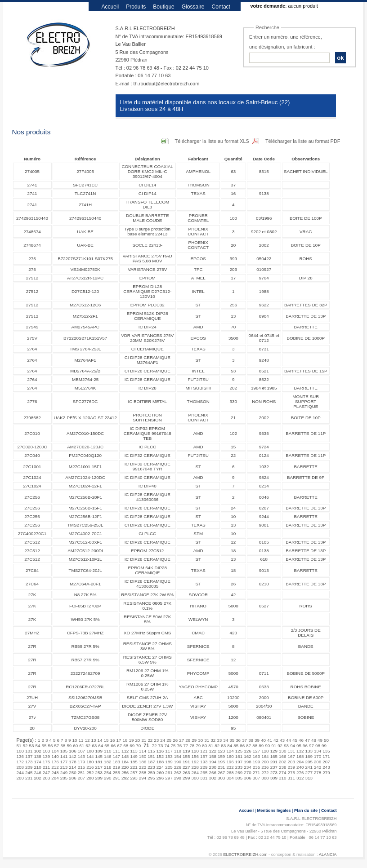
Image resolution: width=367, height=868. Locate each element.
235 (256, 767)
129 (274, 751)
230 (212, 767)
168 (300, 756)
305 (239, 778)
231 (221, 767)
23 (156, 740)
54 (38, 746)
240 (300, 767)
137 (29, 756)
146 (107, 756)
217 (99, 767)
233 (239, 767)
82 (217, 746)
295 (151, 778)
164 (265, 756)
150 (143, 756)
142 (72, 756)
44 (289, 740)
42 (276, 740)
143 (81, 756)
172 (20, 762)
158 (212, 756)
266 (212, 773)
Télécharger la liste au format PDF (303, 141)
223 (151, 767)
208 (20, 767)
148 (125, 756)
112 (125, 751)
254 (107, 773)
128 (265, 751)
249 (64, 773)
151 (151, 756)
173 (29, 762)
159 (221, 756)
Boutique (163, 7)
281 (29, 778)
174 (37, 762)
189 (169, 762)
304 (230, 778)
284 (55, 778)
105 (64, 751)
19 (131, 740)
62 (88, 746)
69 (132, 746)
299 (186, 778)
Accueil (110, 7)
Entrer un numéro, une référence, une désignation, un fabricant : (286, 42)
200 (265, 762)
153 (169, 756)
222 (143, 767)
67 (119, 746)
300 (195, 778)
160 (230, 756)
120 (195, 751)
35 (232, 740)
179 (81, 762)
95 (299, 746)
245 (29, 773)
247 (46, 773)
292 (125, 778)
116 (160, 751)
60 (75, 746)
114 (143, 751)
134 (318, 751)
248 (55, 773)
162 (247, 756)
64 (101, 746)
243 (326, 767)
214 (72, 767)
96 (305, 746)
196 (230, 762)
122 (212, 751)
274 (282, 773)
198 (247, 762)
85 (236, 746)
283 (46, 778)
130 (282, 751)
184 (125, 762)
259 (151, 773)
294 (143, 778)
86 (242, 746)
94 (293, 746)
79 (198, 746)
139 (46, 756)
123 (221, 751)
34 (226, 740)
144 (90, 756)
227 (186, 767)
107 (81, 751)
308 (265, 778)
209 (29, 767)
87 (248, 746)
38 (251, 740)
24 (163, 740)
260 (160, 773)
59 (69, 746)
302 (212, 778)
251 (81, 773)
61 (82, 746)
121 (204, 751)
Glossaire (193, 7)
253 (99, 773)
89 (261, 746)
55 (44, 746)
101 (29, 751)
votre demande (268, 6)
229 (204, 767)
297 (169, 778)
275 (291, 773)
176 (55, 762)
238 (282, 767)
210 (37, 767)
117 (169, 751)
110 (107, 751)
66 (113, 746)
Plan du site (306, 810)
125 (239, 751)
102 (37, 751)
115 (151, 751)
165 (274, 756)
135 (326, 751)
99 (324, 746)
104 (55, 751)
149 (134, 756)
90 (267, 746)
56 (50, 746)
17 (119, 740)
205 (309, 762)
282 (37, 778)
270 (247, 773)
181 (99, 762)
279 (326, 773)
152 (160, 756)
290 (107, 778)
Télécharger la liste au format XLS (212, 141)
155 (186, 756)
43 (282, 740)
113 (134, 751)
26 (175, 740)
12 (87, 740)
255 (116, 773)
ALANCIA (328, 855)
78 (192, 746)
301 (204, 778)
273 (274, 773)
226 (178, 767)
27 (181, 740)
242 (318, 767)
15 (106, 740)
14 (100, 740)
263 (186, 773)
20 (137, 740)
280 (20, 778)
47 (307, 740)
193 (204, 762)
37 (244, 740)
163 (256, 756)
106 (72, 751)
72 (154, 746)
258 (143, 773)
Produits (136, 7)
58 (63, 746)
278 (318, 773)
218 (107, 767)
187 (151, 762)
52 (25, 746)
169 (309, 756)
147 (116, 756)
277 (309, 773)
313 (309, 778)
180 (90, 762)
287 (81, 778)
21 (144, 740)
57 (56, 746)
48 (314, 740)
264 (195, 773)
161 (239, 756)
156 (195, 756)
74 (167, 746)
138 (37, 756)
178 (72, 762)
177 (64, 762)
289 (99, 778)
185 (134, 762)
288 (90, 778)
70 (138, 746)
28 (188, 740)
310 (282, 778)
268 (230, 773)
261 (169, 773)
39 (257, 740)
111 (116, 751)
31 (207, 740)
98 (318, 746)
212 (55, 767)
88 (255, 746)
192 (195, 762)
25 (169, 740)
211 (46, 767)
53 (31, 746)
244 (20, 773)
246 (37, 773)
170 (318, 756)
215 (81, 767)
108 (90, 751)
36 (238, 740)
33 (219, 740)
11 (81, 740)
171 (326, 756)
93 (286, 746)
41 (270, 740)
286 (72, 778)
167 (291, 756)
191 (186, 762)
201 (274, 762)
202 (282, 762)
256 (125, 773)
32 (213, 740)
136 (20, 756)
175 (46, 762)
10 (75, 740)
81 (211, 746)
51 (19, 746)
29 (194, 740)
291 (116, 778)
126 (247, 751)
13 (94, 740)
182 (107, 762)
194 (212, 762)
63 (94, 746)
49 (320, 740)
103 (46, 751)
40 (263, 740)
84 (230, 746)
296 (160, 778)
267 (221, 773)
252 (90, 773)
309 (274, 778)
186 (143, 762)
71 (146, 745)
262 (178, 773)
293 (134, 778)
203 (291, 762)
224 (160, 767)
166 (282, 756)
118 (178, 751)
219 (116, 767)
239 (291, 767)
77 (186, 746)
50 (326, 740)
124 (230, 751)
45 (295, 740)
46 (301, 740)
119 (186, 751)
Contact (221, 7)
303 (221, 778)
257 (134, 773)
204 (300, 762)
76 (179, 746)
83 (223, 746)
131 (291, 751)
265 (204, 773)
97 (311, 746)
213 (64, 767)
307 (256, 778)
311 (291, 778)
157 (204, 756)
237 (274, 767)
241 (309, 767)
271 (256, 773)
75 (173, 746)
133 (309, 751)
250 (72, 773)
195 (221, 762)
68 (126, 746)
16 (112, 740)
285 (64, 778)
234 (247, 767)
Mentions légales (274, 810)
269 (239, 773)
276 (300, 773)
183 (116, 762)
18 (125, 740)
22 (150, 740)
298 (178, 778)
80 (204, 746)
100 (20, 751)
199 (256, 762)
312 (300, 778)
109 (99, 751)
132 (300, 751)
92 (280, 746)
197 (239, 762)
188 (160, 762)
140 (55, 756)
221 (134, 767)
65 (107, 746)
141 (64, 756)
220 (125, 767)
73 (160, 746)
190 (178, 762)
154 (178, 756)
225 (169, 767)
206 (318, 762)
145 (99, 756)
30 (200, 740)
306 (247, 778)
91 (274, 746)
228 (195, 767)
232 (230, 767)
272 (265, 773)
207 (326, 762)
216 (90, 767)
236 (265, 767)
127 (256, 751)
